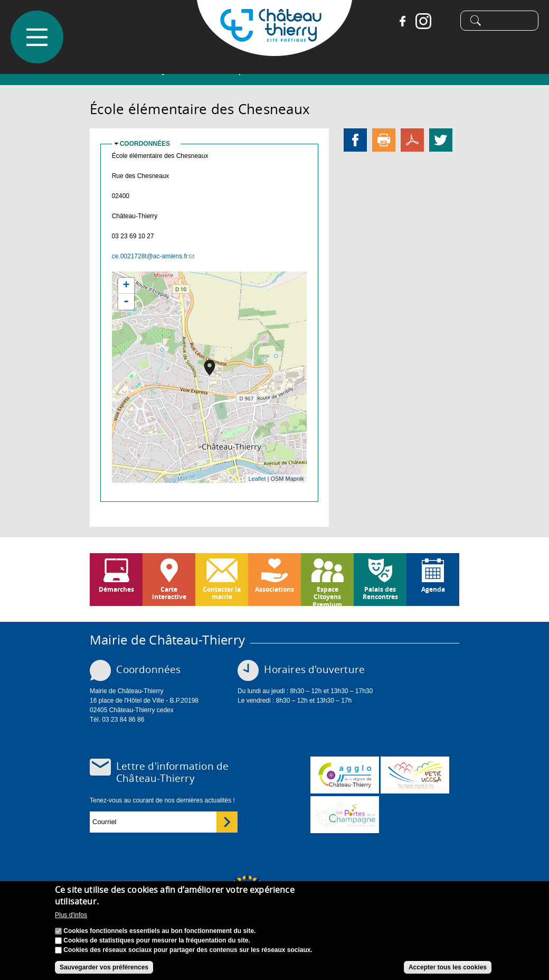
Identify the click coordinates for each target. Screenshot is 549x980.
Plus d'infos (71, 915)
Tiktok (441, 21)
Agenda (433, 589)
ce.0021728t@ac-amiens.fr (153, 256)
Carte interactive (169, 593)
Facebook (399, 21)
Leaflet (257, 479)
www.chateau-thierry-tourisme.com (345, 815)
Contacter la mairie (222, 593)
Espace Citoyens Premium (327, 595)
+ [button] (126, 286)
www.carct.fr (345, 775)
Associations (274, 589)
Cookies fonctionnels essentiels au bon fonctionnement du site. (159, 931)
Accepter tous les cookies (448, 967)
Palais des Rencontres (380, 593)
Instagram (420, 21)
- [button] (126, 302)
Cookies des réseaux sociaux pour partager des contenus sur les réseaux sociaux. (188, 950)
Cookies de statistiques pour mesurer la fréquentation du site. (157, 940)
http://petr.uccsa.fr (415, 775)
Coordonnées (145, 144)
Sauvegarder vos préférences (104, 967)
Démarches (116, 589)
